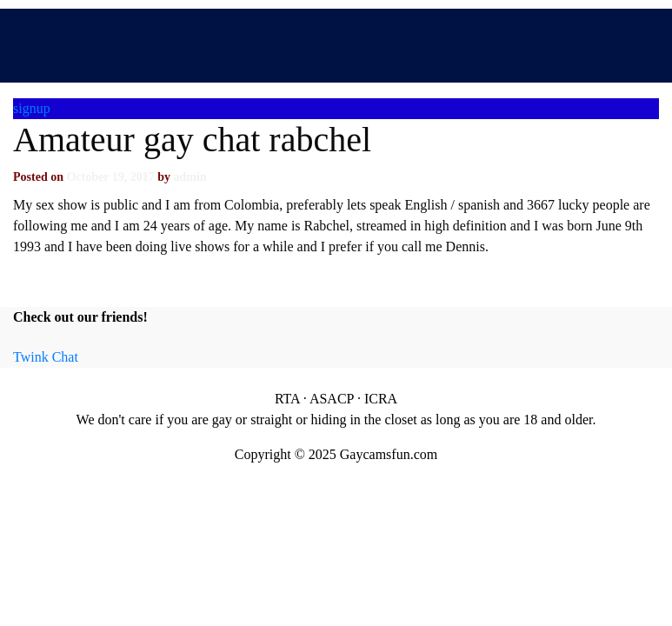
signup (32, 108)
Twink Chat (46, 357)
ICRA (381, 399)
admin (190, 177)
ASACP (332, 399)
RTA (287, 399)
